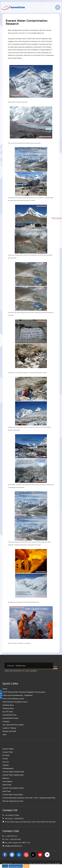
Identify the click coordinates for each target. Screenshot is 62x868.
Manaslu (6, 765)
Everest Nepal (8, 749)
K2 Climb (6, 755)
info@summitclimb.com (13, 846)
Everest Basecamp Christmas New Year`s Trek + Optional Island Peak (29, 798)
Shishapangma (8, 768)
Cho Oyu (6, 762)
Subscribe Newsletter (16, 866)
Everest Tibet (8, 752)
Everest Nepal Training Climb (13, 772)
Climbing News (8, 705)
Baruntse (6, 778)
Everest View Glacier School (13, 788)
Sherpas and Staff (9, 731)
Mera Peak (7, 791)
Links (4, 735)
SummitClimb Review (11, 718)
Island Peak (7, 785)
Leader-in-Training (9, 728)
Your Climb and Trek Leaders (13, 725)
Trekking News (8, 708)
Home (5, 689)
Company (6, 721)
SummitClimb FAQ (9, 715)
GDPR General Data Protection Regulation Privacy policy (24, 692)
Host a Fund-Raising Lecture (13, 699)
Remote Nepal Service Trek (13, 801)
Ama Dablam (7, 782)
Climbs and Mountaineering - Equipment (18, 695)
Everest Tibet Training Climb (13, 775)
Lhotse (5, 759)
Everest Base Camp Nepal (13, 795)
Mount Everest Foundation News (15, 702)
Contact (5, 866)
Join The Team (8, 712)
